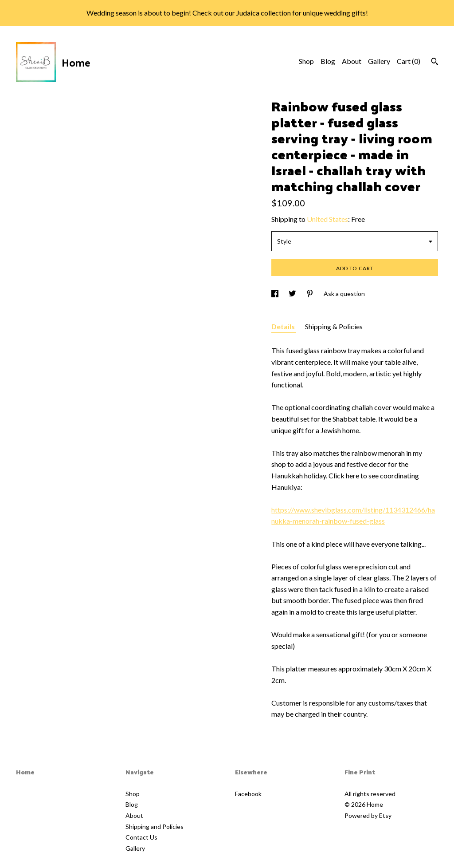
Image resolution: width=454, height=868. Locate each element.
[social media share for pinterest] (311, 294)
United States (327, 219)
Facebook (248, 794)
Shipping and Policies (155, 827)
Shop (306, 61)
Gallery (379, 61)
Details (284, 326)
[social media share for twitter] (293, 294)
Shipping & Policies (334, 326)
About (352, 61)
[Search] (435, 63)
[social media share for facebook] (276, 294)
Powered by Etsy (368, 815)
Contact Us (141, 837)
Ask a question (344, 294)
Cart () (409, 61)
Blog (328, 61)
